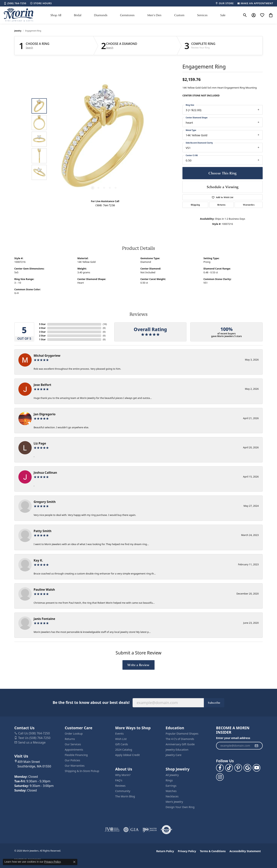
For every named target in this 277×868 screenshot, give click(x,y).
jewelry (18, 31)
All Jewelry (172, 775)
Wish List (121, 739)
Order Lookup (74, 734)
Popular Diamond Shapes (182, 734)
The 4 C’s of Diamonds (180, 739)
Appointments (74, 750)
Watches (171, 791)
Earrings (171, 786)
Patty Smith (43, 531)
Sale (223, 15)
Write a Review (138, 665)
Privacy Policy (187, 851)
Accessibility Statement (245, 851)
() (105, 324)
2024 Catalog (124, 750)
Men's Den (154, 15)
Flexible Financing (76, 755)
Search (29, 48)
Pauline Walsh (44, 590)
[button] (245, 15)
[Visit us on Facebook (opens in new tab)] (220, 768)
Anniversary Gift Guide (180, 744)
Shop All (56, 15)
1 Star (42, 339)
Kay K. (38, 560)
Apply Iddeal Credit (128, 755)
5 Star (42, 324)
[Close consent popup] (74, 862)
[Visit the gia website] (131, 830)
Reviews (120, 786)
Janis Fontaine (44, 619)
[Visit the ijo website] (150, 830)
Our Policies (72, 760)
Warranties (249, 205)
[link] (15, 3)
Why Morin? (123, 775)
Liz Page (40, 443)
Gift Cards (122, 744)
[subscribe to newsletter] (256, 746)
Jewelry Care (174, 755)
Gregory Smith (45, 502)
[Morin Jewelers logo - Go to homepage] (19, 15)
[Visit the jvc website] (112, 830)
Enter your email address (233, 738)
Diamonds (101, 15)
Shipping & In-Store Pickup (82, 771)
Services (202, 15)
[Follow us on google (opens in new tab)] (247, 768)
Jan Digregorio (45, 414)
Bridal (78, 15)
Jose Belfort (42, 385)
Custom (179, 15)
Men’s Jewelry (174, 802)
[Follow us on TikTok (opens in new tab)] (229, 768)
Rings (169, 780)
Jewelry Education (177, 750)
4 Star (42, 328)
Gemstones (127, 15)
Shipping (195, 205)
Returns (221, 205)
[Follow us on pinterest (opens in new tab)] (238, 768)
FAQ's (119, 780)
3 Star (42, 332)
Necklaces (172, 796)
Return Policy (165, 851)
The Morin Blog (125, 796)
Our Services (73, 744)
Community (123, 791)
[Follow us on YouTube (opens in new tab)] (257, 768)
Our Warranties (75, 766)
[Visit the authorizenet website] (166, 830)
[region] (104, 139)
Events (119, 734)
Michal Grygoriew (47, 356)
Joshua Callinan (45, 473)
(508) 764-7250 (105, 205)
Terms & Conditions (213, 851)
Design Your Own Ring (180, 807)
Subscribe (214, 703)
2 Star (42, 336)
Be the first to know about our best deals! (91, 702)
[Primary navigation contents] (138, 15)
